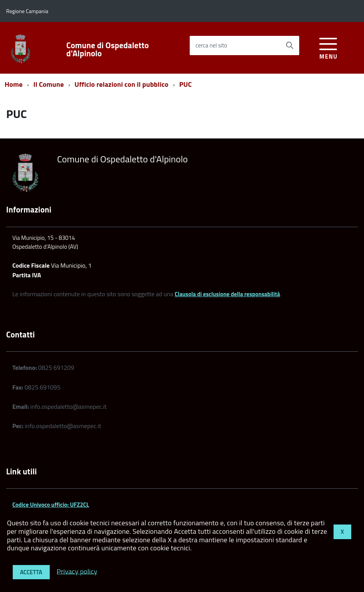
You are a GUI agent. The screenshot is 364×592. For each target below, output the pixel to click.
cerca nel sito (211, 45)
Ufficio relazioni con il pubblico (121, 84)
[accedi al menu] (328, 47)
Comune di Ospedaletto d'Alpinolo (108, 49)
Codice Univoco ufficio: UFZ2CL (51, 505)
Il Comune (49, 84)
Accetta (31, 572)
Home (14, 84)
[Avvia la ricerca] (290, 46)
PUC (186, 84)
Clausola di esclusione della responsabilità (227, 294)
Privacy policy (77, 571)
